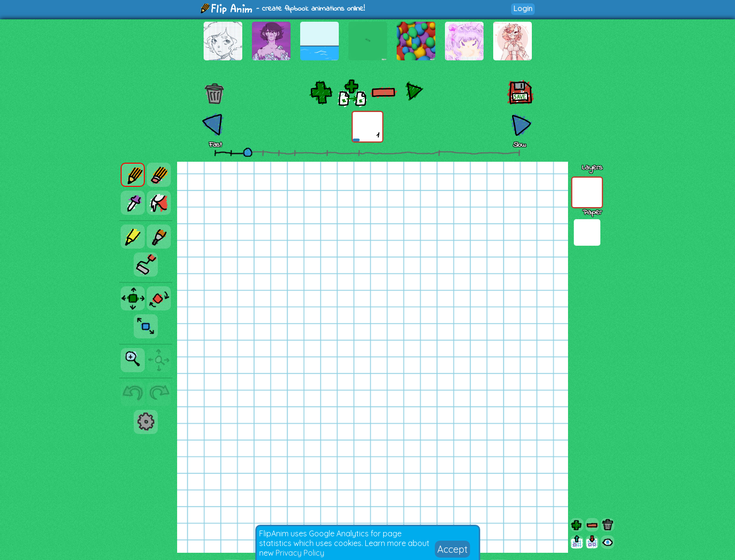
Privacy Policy (300, 553)
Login (523, 8)
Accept (452, 549)
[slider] (248, 152)
